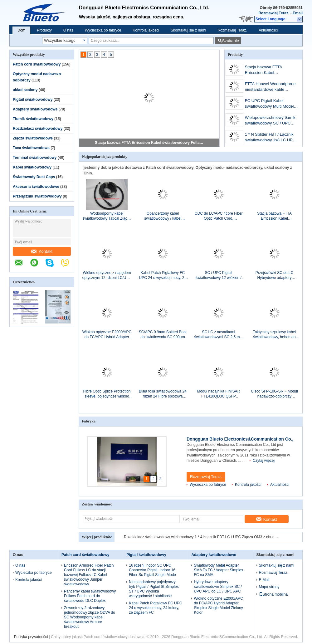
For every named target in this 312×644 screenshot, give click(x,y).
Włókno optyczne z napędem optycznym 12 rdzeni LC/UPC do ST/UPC (107, 275)
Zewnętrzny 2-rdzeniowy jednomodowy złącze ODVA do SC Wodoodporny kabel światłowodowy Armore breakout (90, 617)
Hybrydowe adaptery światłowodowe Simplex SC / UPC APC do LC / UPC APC (218, 587)
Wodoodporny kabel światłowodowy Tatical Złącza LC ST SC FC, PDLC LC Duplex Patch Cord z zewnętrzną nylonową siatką (107, 216)
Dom (21, 30)
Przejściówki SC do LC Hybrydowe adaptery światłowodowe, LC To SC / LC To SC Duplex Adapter (274, 275)
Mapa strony (269, 587)
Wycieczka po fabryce (103, 30)
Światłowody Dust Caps (34, 177)
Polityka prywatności (31, 637)
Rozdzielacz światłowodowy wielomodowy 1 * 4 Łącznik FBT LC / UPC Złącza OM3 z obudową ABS (202, 537)
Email (298, 13)
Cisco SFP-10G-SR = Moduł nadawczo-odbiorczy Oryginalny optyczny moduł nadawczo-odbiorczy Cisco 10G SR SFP (274, 394)
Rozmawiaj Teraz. (274, 13)
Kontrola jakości (146, 30)
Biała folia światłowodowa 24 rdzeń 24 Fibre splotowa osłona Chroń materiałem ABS (163, 394)
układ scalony (25, 90)
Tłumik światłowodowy (33, 119)
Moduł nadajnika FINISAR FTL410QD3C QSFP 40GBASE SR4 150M (218, 394)
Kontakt (42, 251)
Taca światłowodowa (31, 148)
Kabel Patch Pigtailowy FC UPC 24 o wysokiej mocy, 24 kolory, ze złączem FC (163, 275)
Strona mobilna (273, 594)
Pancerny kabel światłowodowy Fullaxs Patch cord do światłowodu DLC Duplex (90, 596)
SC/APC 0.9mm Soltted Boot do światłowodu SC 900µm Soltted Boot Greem (163, 335)
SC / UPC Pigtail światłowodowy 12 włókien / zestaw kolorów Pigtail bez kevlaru (219, 275)
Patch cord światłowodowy (37, 64)
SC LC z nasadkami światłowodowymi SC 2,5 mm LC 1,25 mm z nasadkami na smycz (218, 335)
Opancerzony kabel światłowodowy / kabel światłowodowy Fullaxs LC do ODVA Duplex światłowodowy (163, 216)
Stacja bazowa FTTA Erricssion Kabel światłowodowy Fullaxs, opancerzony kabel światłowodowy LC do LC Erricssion (149, 143)
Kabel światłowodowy (32, 167)
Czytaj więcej (264, 461)
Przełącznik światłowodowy (37, 196)
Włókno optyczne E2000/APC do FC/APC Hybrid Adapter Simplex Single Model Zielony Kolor (107, 335)
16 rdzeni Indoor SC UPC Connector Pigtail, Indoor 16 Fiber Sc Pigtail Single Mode (152, 570)
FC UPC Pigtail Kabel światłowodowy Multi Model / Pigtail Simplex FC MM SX (271, 104)
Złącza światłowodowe (33, 138)
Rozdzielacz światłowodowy (38, 129)
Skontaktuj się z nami (188, 30)
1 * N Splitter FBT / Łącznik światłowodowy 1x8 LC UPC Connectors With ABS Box (270, 138)
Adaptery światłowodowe (35, 109)
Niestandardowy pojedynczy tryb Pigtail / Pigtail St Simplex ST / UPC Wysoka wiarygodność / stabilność (154, 589)
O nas (68, 30)
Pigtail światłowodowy (33, 100)
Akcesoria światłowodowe (36, 187)
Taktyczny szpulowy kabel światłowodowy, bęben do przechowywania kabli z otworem (274, 335)
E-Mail (264, 580)
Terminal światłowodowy (35, 158)
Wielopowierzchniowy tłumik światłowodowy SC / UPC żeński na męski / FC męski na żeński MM (270, 121)
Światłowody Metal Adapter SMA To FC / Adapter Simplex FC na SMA (218, 570)
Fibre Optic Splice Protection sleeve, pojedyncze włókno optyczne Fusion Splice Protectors (107, 394)
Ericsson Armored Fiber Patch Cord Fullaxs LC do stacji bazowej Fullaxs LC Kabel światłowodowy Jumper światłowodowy (89, 575)
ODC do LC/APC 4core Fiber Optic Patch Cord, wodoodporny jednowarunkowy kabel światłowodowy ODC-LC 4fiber (218, 216)
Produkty (44, 30)
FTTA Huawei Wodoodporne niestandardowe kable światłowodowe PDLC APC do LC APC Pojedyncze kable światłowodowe (271, 87)
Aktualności (268, 30)
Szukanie (230, 41)
